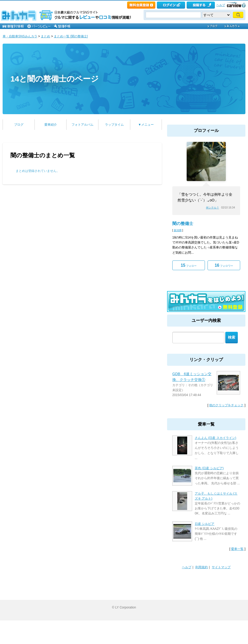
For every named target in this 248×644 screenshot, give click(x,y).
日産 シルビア (205, 524)
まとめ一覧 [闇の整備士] (71, 36)
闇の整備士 (183, 224)
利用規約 (202, 567)
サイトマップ (221, 567)
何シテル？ (212, 208)
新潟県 (178, 230)
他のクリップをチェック (226, 405)
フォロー (189, 265)
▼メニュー (146, 125)
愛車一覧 (237, 549)
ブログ (19, 125)
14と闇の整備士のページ (55, 79)
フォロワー (224, 265)
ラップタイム (114, 125)
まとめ (45, 36)
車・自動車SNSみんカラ (20, 36)
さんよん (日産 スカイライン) (215, 438)
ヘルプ (221, 5)
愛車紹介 (51, 125)
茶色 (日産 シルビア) (209, 468)
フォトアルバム (82, 125)
